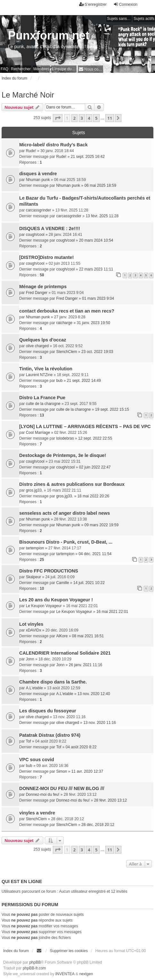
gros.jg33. (34, 490)
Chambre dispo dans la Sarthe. (53, 682)
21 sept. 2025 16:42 (88, 157)
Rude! (31, 151)
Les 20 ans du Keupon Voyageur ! (56, 600)
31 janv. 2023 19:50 (93, 323)
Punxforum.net (49, 35)
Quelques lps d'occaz (43, 340)
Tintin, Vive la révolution (46, 369)
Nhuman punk (38, 180)
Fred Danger (37, 293)
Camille (62, 583)
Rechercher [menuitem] (21, 69)
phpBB (35, 962)
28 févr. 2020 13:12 (110, 800)
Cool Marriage (38, 433)
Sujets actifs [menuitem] (144, 19)
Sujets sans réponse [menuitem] (119, 19)
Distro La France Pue (42, 398)
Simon (61, 771)
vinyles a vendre (37, 813)
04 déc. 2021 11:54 (95, 554)
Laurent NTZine (39, 375)
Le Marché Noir (28, 95)
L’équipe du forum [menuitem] (64, 69)
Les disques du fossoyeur (48, 711)
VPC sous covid (37, 760)
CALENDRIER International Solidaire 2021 (65, 653)
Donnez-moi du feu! (43, 795)
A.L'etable (34, 688)
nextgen (86, 974)
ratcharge (64, 323)
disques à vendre (38, 174)
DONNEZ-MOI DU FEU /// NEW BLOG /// (62, 788)
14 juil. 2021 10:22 (89, 583)
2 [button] (74, 118)
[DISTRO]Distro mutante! (46, 257)
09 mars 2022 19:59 (101, 525)
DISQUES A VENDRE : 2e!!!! (50, 228)
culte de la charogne (43, 404)
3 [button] (82, 118)
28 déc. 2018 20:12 (98, 825)
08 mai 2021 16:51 (88, 636)
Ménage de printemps (43, 287)
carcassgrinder (39, 210)
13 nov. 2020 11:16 (100, 723)
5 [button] (96, 118)
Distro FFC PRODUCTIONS (49, 571)
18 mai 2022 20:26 (93, 496)
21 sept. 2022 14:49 (84, 381)
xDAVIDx (34, 630)
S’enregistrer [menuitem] (93, 4)
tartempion (35, 548)
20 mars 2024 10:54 (96, 240)
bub (59, 381)
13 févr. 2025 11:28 (102, 216)
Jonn (30, 659)
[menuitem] (90, 69)
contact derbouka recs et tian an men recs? (67, 311)
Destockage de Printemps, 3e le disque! (63, 455)
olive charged (37, 346)
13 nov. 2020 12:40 (94, 694)
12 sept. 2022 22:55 (95, 438)
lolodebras (65, 438)
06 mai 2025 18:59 (100, 185)
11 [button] (110, 118)
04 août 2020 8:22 (81, 747)
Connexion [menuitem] (125, 4)
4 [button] (89, 118)
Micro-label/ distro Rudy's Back (53, 145)
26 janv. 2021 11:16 (86, 665)
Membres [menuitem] (41, 69)
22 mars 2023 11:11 (96, 269)
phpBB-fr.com (34, 968)
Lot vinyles (31, 624)
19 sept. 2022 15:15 (112, 409)
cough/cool (35, 235)
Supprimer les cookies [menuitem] (69, 951)
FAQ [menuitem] (4, 69)
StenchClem (66, 352)
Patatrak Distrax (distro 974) (50, 735)
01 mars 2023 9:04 (98, 298)
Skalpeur (33, 577)
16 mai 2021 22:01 (112, 612)
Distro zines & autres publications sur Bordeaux (72, 484)
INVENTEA (65, 974)
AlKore (62, 636)
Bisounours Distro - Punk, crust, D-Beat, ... (66, 542)
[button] (58, 118)
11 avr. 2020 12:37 (87, 771)
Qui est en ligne (22, 881)
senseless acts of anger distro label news (65, 513)
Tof (29, 741)
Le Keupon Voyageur (44, 606)
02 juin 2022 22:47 (95, 467)
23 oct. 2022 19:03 (97, 352)
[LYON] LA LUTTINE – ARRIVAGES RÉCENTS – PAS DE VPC (85, 426)
